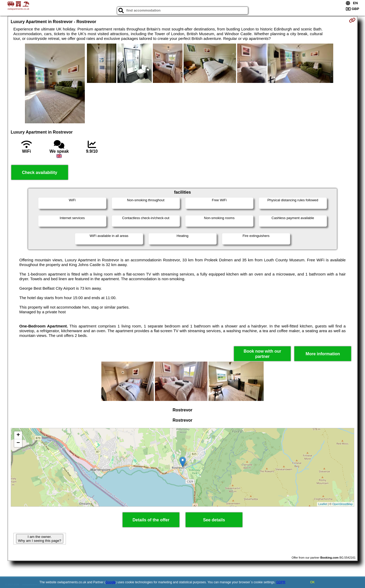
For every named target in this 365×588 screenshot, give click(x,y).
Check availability (40, 173)
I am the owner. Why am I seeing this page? (40, 539)
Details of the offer (151, 520)
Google (111, 582)
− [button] (18, 443)
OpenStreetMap (343, 504)
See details (214, 520)
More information (323, 354)
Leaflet (323, 504)
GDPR (281, 582)
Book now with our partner (262, 354)
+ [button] (18, 435)
